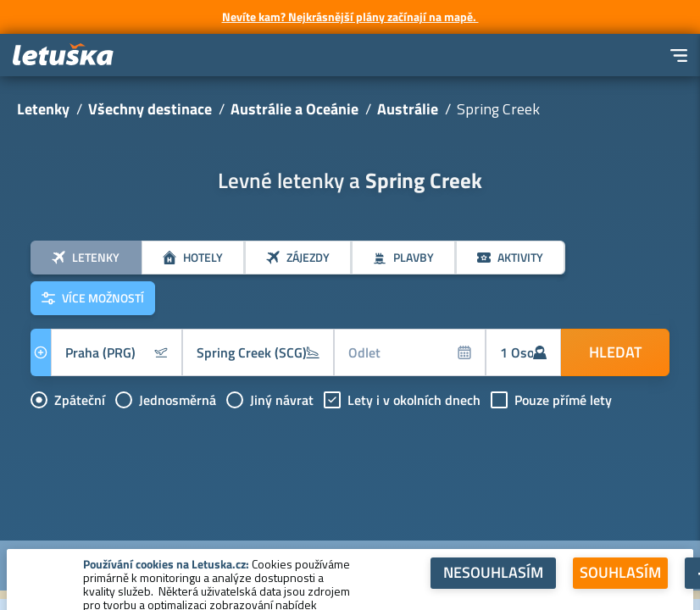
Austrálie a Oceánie (294, 109)
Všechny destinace (150, 109)
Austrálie (408, 109)
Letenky (43, 109)
